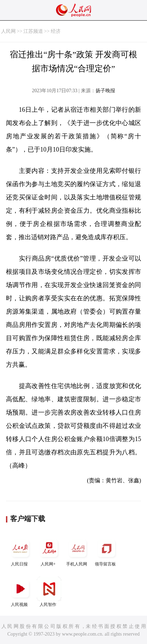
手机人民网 (78, 551)
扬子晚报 (105, 91)
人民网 (8, 31)
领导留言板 (106, 551)
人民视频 (20, 592)
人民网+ (49, 551)
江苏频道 (33, 31)
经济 (56, 31)
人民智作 (49, 592)
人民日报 (20, 551)
